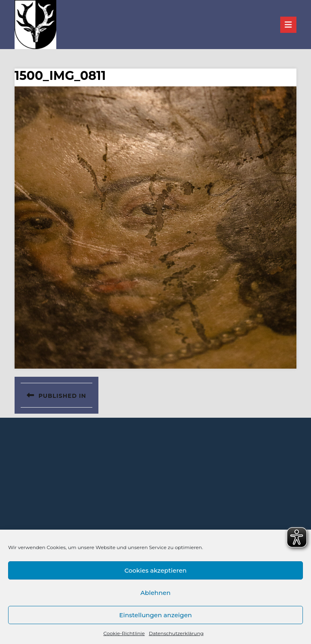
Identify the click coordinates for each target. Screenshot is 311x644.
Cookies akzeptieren (155, 570)
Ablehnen (155, 593)
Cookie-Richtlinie (124, 633)
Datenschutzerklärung (176, 633)
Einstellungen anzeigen (155, 615)
